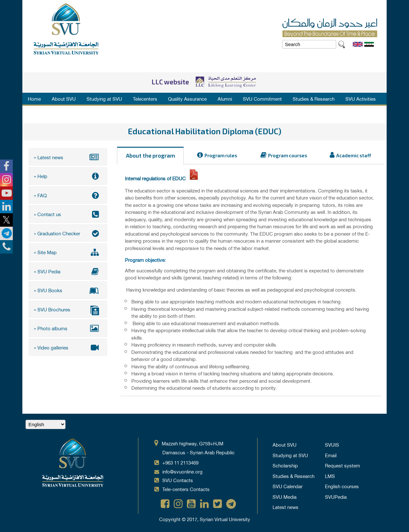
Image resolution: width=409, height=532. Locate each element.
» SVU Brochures (68, 310)
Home (34, 98)
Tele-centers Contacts (186, 489)
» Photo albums (68, 328)
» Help (68, 176)
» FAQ (68, 195)
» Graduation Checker (68, 233)
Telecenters (145, 98)
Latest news (286, 507)
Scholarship (285, 465)
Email (331, 455)
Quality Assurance (187, 98)
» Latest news (68, 157)
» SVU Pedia (68, 271)
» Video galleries (68, 347)
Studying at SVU (104, 98)
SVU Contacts (178, 480)
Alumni (225, 98)
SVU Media (285, 497)
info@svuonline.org (182, 471)
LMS (330, 476)
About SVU (64, 98)
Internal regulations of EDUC (156, 178)
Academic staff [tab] (354, 156)
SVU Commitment (262, 98)
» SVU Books (68, 290)
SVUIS (332, 444)
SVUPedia (336, 497)
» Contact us (68, 214)
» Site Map (68, 252)
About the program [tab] (150, 156)
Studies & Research (314, 98)
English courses (342, 486)
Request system (343, 465)
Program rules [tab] (221, 156)
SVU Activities (361, 98)
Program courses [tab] (288, 156)
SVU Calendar (288, 486)
